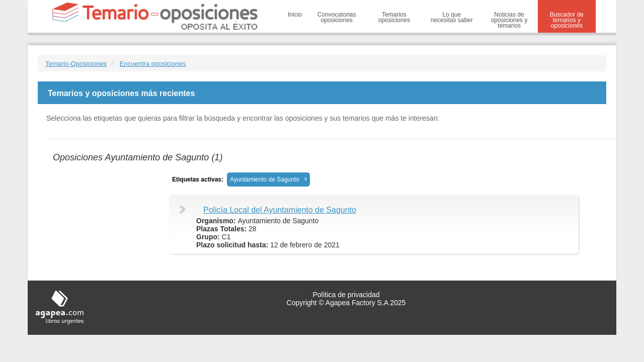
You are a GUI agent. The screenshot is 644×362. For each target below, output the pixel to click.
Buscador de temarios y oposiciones (567, 20)
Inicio (295, 15)
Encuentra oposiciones (153, 64)
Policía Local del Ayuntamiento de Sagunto (280, 210)
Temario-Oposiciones (76, 64)
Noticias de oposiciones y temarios (509, 20)
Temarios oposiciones (394, 17)
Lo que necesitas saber (452, 17)
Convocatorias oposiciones (337, 17)
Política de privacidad (346, 295)
